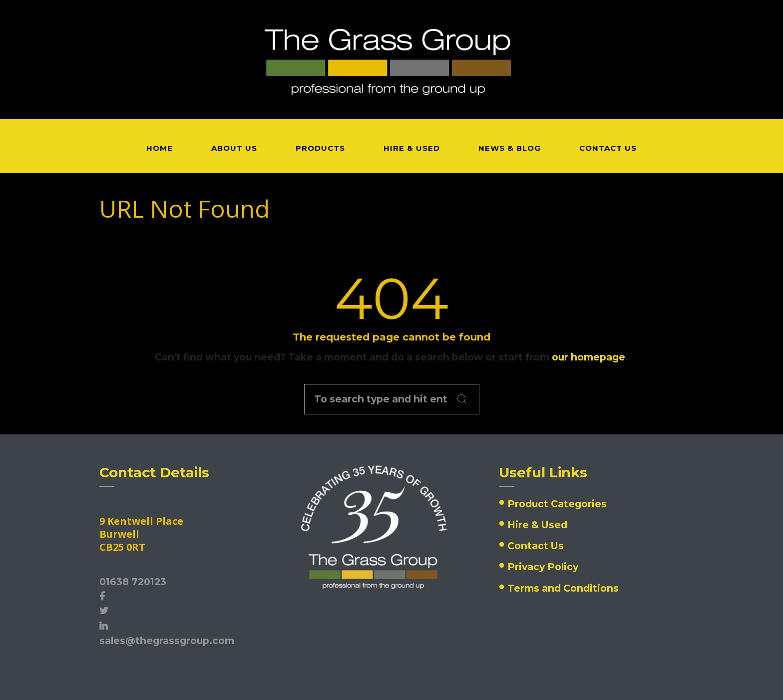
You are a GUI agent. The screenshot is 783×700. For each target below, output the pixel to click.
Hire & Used (537, 525)
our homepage (588, 357)
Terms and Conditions (563, 588)
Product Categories (557, 504)
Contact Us (536, 546)
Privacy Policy (543, 567)
